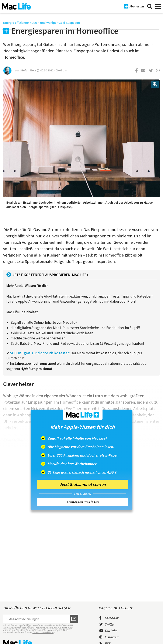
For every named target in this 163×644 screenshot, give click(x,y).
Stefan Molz (28, 70)
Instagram (109, 637)
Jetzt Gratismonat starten (83, 484)
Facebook (109, 618)
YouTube (108, 631)
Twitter (107, 624)
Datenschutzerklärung (44, 632)
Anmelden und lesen (83, 502)
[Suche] (150, 6)
